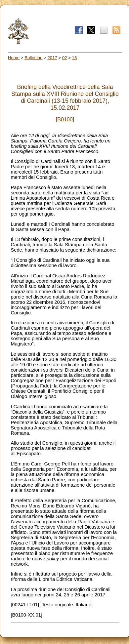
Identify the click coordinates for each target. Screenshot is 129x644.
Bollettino (33, 58)
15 (75, 58)
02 (65, 58)
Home (14, 58)
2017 (52, 58)
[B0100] (65, 120)
